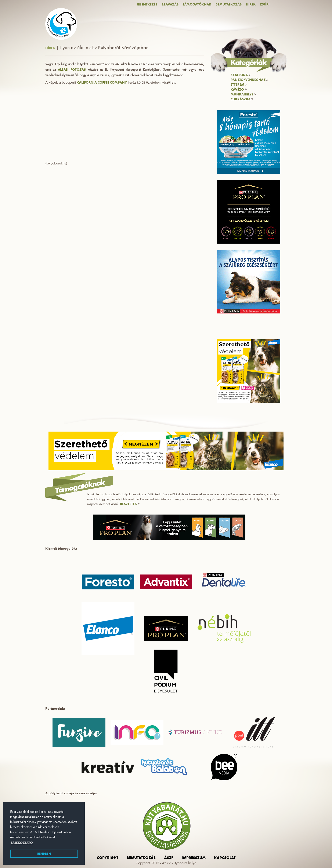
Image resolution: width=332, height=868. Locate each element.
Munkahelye (243, 94)
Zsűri (265, 4)
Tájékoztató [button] (22, 843)
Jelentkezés (147, 4)
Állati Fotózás (72, 70)
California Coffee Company (102, 82)
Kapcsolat (225, 858)
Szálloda (241, 75)
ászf (169, 858)
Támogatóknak (197, 4)
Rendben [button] (44, 854)
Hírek (251, 4)
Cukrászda (242, 99)
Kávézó (239, 89)
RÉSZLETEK (130, 504)
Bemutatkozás (229, 4)
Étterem (239, 85)
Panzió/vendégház (249, 80)
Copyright (107, 858)
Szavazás (170, 4)
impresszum (194, 858)
